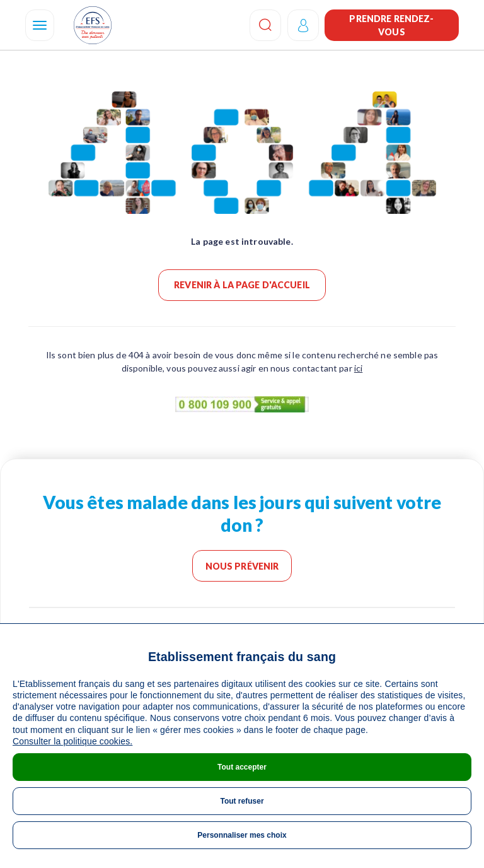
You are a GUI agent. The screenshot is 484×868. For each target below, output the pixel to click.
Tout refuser (242, 801)
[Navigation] (40, 25)
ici (358, 368)
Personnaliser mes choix (242, 835)
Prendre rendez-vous (391, 25)
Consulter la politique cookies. (72, 741)
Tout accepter (242, 767)
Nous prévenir (242, 566)
